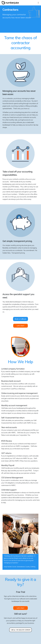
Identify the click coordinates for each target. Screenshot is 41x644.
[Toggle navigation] (38, 3)
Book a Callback (21, 319)
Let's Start (20, 326)
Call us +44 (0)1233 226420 (21, 630)
